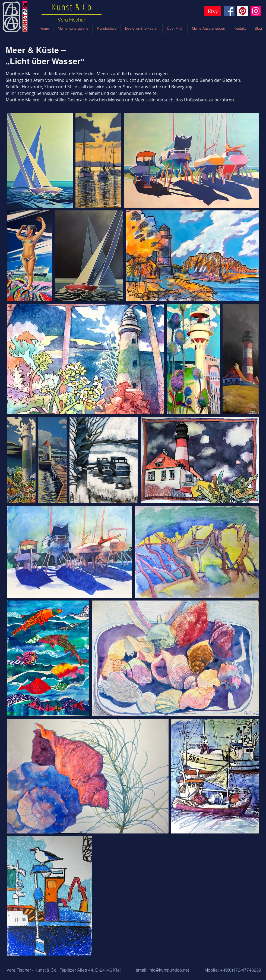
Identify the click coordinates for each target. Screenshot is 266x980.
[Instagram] (256, 11)
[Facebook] (229, 11)
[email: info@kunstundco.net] (162, 970)
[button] (64, 970)
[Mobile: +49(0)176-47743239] (233, 970)
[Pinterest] (243, 11)
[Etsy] (213, 11)
